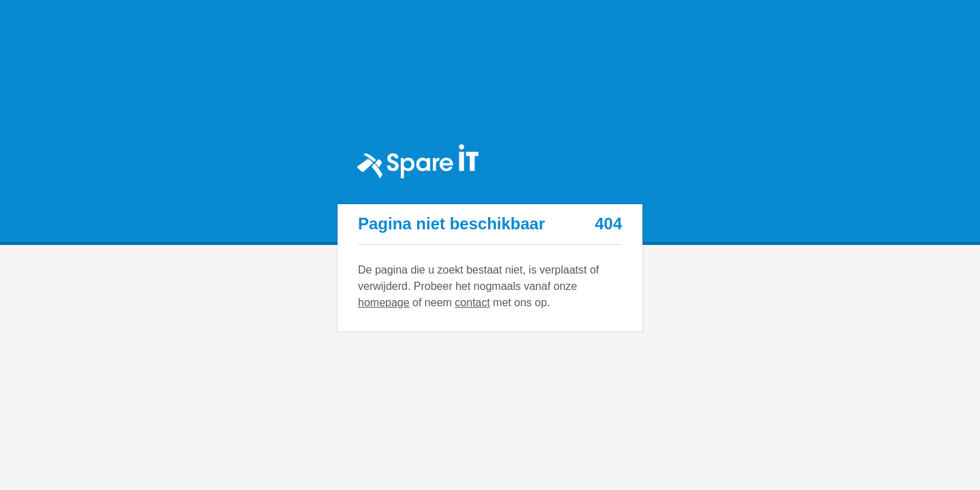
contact (472, 303)
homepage (384, 303)
